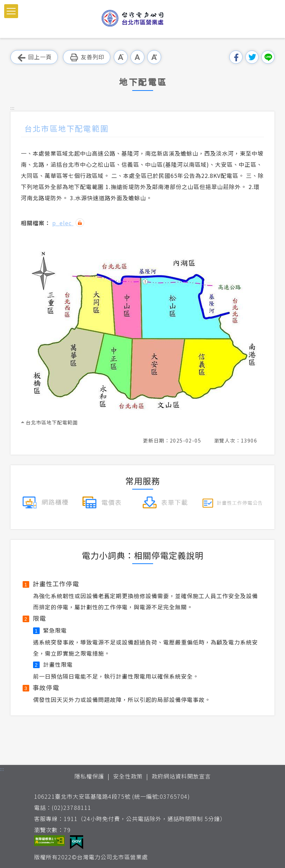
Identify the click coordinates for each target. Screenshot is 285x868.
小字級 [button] (121, 57)
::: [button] (13, 108)
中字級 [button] (137, 57)
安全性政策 (128, 776)
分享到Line (268, 57)
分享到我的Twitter (252, 57)
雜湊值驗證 (80, 223)
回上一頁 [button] (34, 57)
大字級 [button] (154, 57)
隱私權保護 (89, 776)
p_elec (63, 223)
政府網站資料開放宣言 (181, 776)
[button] (11, 11)
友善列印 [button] (87, 57)
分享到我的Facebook (236, 57)
